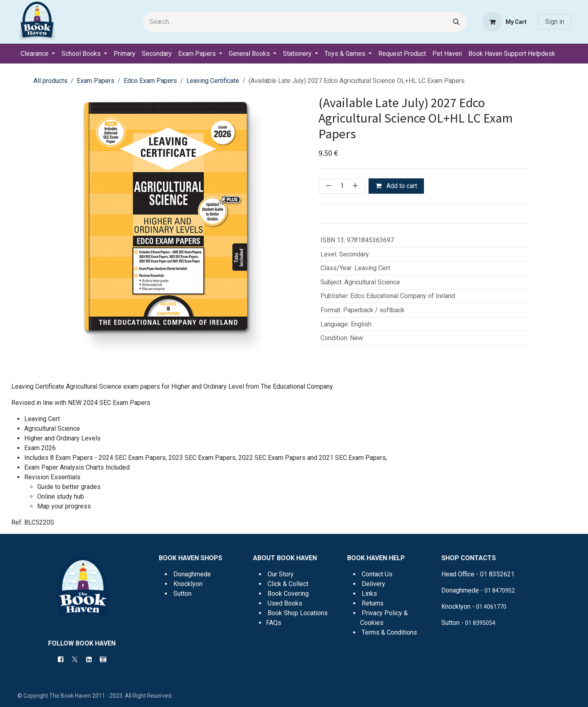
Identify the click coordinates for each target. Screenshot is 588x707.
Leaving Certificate (213, 81)
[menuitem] (38, 54)
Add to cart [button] (396, 186)
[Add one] (357, 186)
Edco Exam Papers (150, 81)
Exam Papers (96, 81)
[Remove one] (327, 186)
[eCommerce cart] (505, 22)
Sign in (555, 22)
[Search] (456, 22)
